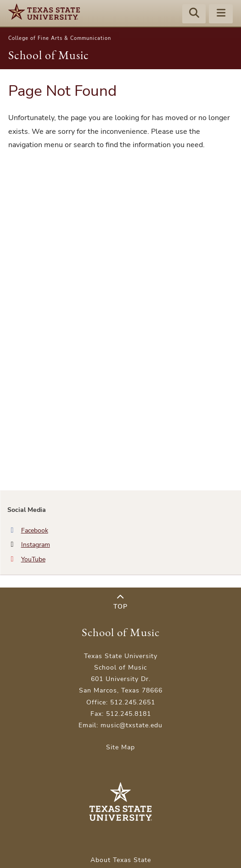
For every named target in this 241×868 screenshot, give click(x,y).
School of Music (49, 55)
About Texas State (121, 860)
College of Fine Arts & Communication (60, 38)
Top (120, 602)
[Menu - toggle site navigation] (221, 14)
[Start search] (194, 14)
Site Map (120, 747)
